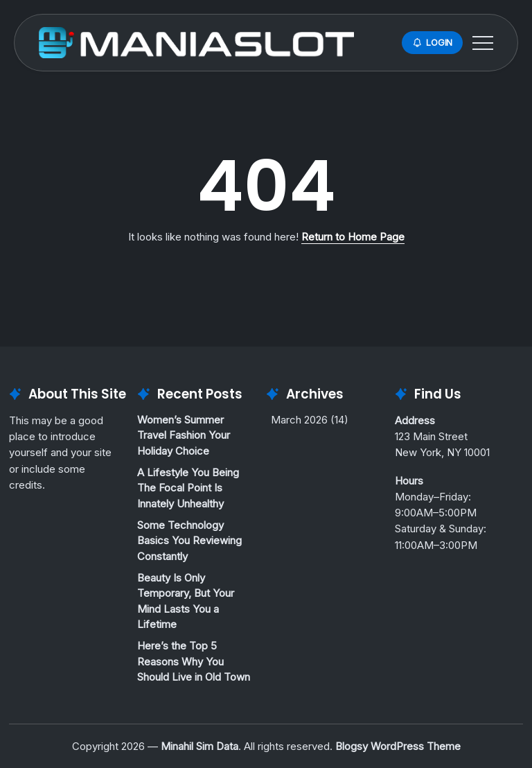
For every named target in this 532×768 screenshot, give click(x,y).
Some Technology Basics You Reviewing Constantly (189, 541)
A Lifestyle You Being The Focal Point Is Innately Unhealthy (188, 488)
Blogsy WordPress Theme (398, 746)
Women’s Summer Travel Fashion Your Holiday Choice (184, 435)
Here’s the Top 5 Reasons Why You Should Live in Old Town (194, 661)
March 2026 (299, 420)
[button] (432, 43)
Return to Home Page (353, 237)
